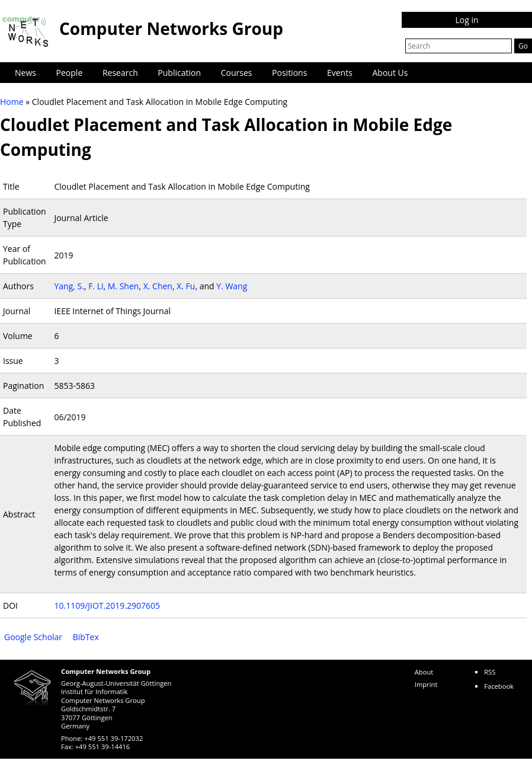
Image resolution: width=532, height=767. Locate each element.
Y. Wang (232, 286)
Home (12, 102)
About (424, 672)
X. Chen (158, 286)
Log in (467, 20)
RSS (490, 672)
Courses (237, 73)
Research (120, 73)
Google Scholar (33, 637)
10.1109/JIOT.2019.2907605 (107, 605)
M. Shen (124, 286)
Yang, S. (69, 286)
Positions (289, 73)
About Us (390, 73)
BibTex (86, 637)
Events (340, 73)
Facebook (499, 686)
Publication (179, 73)
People (70, 73)
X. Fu (186, 286)
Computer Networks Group (171, 28)
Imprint (426, 684)
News (25, 73)
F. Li (96, 286)
